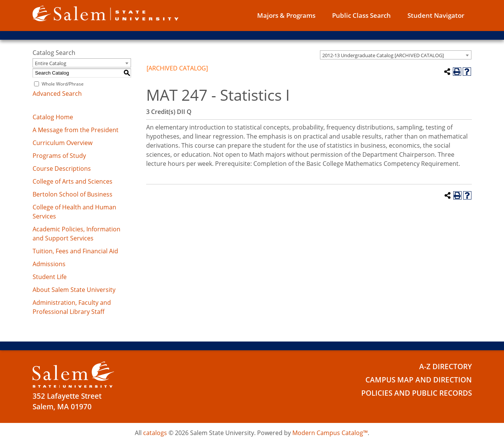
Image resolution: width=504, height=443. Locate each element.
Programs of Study (59, 156)
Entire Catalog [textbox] (51, 63)
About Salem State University (74, 290)
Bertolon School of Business (73, 194)
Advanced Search (57, 94)
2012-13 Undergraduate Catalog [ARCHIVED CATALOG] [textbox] (383, 55)
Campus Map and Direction (419, 380)
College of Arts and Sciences (73, 181)
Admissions (49, 264)
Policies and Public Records (417, 393)
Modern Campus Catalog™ (330, 433)
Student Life (50, 277)
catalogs (155, 433)
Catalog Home (53, 117)
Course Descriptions (62, 168)
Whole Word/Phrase (63, 84)
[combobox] (396, 55)
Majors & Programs (286, 15)
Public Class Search (361, 15)
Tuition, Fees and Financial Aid (75, 251)
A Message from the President (76, 130)
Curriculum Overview (62, 143)
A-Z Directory (445, 367)
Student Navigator (436, 15)
